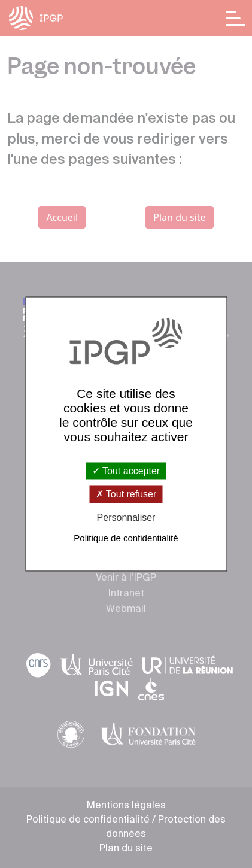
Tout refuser (126, 494)
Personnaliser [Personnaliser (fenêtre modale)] (126, 518)
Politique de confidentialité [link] (126, 538)
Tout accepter (126, 471)
